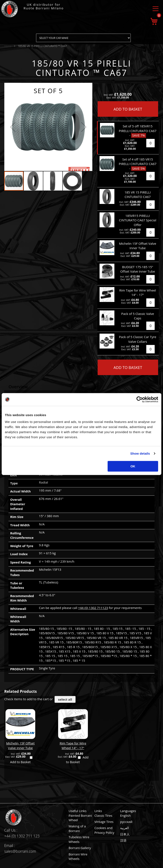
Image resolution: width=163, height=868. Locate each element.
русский (126, 822)
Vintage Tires (104, 822)
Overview (18, 387)
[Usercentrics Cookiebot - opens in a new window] (140, 400)
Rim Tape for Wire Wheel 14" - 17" (73, 745)
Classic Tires (103, 815)
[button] (13, 127)
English (125, 815)
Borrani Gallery (80, 848)
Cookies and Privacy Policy (104, 830)
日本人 (125, 834)
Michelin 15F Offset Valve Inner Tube (20, 745)
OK (133, 466)
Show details (140, 453)
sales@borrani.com (20, 851)
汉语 (123, 840)
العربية (124, 828)
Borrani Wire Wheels (78, 856)
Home (8, 46)
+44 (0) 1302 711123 (93, 608)
